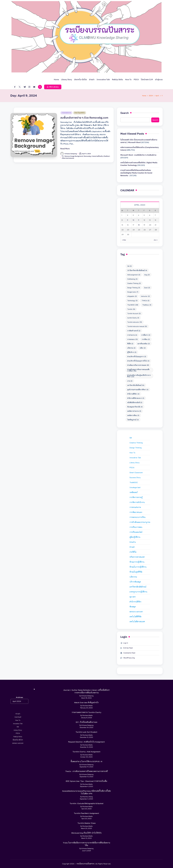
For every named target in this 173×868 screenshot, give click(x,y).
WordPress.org (129, 658)
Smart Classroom (136, 472)
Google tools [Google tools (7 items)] (133, 292)
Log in (126, 643)
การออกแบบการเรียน (138, 517)
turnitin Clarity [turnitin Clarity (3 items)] (133, 318)
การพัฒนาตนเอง (136, 512)
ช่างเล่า (132, 547)
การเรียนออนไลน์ (136, 532)
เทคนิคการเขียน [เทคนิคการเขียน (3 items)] (133, 415)
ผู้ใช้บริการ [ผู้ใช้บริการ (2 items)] (132, 352)
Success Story (135, 477)
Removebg (87, 156)
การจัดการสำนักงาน (137, 502)
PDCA (132, 467)
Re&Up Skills (18, 737)
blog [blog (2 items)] (147, 275)
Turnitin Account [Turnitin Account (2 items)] (134, 313)
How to (132, 453)
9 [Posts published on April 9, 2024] (128, 220)
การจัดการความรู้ (136, 497)
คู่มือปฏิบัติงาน (135, 537)
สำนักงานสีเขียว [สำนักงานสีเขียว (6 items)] (133, 394)
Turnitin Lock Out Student (86, 732)
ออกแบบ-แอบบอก (18, 743)
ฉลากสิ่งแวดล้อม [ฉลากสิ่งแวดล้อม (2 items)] (144, 344)
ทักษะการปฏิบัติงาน (137, 562)
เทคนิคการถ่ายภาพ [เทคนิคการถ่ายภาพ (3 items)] (134, 411)
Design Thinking (136, 448)
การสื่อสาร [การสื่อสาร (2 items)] (146, 335)
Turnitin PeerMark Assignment (86, 813)
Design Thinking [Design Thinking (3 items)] (134, 288)
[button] (53, 87)
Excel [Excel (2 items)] (147, 288)
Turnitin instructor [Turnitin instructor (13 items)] (135, 322)
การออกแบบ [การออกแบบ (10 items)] (133, 339)
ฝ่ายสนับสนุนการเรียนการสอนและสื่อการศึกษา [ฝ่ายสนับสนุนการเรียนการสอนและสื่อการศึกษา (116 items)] (138, 370)
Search (125, 113)
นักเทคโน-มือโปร (18, 740)
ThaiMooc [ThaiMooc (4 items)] (147, 305)
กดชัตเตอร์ (134, 492)
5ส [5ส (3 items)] (129, 266)
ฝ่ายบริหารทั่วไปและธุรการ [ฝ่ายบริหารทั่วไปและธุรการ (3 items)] (137, 356)
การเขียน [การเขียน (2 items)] (146, 339)
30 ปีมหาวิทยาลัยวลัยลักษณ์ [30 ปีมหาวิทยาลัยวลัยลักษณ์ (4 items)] (137, 270)
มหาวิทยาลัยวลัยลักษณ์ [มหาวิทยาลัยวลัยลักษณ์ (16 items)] (136, 385)
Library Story (135, 462)
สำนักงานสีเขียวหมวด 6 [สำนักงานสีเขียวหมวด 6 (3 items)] (136, 398)
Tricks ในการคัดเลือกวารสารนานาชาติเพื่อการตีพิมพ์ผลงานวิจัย (86, 844)
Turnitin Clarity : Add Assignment (86, 752)
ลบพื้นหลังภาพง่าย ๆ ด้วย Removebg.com (84, 118)
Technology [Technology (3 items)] (132, 301)
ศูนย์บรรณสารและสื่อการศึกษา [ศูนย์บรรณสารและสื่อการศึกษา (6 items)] (138, 390)
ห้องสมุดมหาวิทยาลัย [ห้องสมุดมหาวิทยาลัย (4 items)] (135, 407)
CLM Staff (18, 717)
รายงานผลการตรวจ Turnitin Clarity (86, 712)
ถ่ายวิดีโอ (133, 552)
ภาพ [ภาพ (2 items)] (130, 381)
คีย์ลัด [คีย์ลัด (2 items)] (130, 344)
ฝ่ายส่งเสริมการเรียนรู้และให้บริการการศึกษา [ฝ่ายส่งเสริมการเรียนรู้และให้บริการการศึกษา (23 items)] (139, 376)
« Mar (124, 240)
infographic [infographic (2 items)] (132, 296)
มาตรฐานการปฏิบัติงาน (138, 592)
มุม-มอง (133, 597)
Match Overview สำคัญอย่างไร (86, 702)
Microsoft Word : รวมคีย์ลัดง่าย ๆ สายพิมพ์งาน (138, 155)
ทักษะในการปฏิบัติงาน (138, 567)
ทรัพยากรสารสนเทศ (137, 557)
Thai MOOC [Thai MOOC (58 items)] (133, 305)
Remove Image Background (74, 156)
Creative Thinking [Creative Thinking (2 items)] (134, 283)
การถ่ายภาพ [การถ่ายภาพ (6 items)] (132, 335)
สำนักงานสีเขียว (135, 602)
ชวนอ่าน (133, 542)
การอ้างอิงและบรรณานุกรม (140, 522)
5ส (131, 438)
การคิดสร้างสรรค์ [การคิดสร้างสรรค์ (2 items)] (134, 331)
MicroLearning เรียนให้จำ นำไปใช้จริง (86, 833)
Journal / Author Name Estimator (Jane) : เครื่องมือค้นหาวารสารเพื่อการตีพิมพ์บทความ (86, 691)
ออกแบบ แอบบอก (136, 612)
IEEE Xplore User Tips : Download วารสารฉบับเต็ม (86, 781)
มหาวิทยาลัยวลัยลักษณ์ (138, 587)
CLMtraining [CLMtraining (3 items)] (132, 279)
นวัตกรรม (133, 577)
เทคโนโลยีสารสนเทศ (137, 621)
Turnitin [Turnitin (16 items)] (131, 309)
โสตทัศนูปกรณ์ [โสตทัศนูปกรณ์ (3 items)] (133, 420)
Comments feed (129, 653)
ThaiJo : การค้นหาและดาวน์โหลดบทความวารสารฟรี (86, 771)
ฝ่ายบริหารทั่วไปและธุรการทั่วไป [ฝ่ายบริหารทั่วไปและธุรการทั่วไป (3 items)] (138, 361)
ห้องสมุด (133, 607)
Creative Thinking (136, 443)
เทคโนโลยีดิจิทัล (135, 617)
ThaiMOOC (134, 482)
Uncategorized (135, 487)
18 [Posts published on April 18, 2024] (139, 225)
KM (18, 727)
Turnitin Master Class (86, 823)
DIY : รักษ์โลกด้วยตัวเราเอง (86, 722)
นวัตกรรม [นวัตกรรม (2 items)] (131, 348)
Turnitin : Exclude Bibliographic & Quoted (86, 803)
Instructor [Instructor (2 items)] (145, 296)
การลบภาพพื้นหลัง (97, 156)
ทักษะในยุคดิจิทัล (80, 113)
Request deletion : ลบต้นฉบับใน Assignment (86, 742)
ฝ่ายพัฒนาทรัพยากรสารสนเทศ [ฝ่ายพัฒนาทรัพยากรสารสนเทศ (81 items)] (138, 365)
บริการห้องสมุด (135, 582)
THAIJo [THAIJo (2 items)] (146, 301)
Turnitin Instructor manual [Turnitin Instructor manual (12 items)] (137, 326)
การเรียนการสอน (136, 527)
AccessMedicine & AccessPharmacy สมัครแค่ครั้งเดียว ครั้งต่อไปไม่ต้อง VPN (86, 792)
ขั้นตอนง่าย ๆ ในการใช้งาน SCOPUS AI (86, 761)
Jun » (156, 240)
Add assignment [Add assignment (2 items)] (134, 275)
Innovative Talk (135, 458)
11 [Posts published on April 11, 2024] (139, 220)
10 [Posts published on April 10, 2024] (133, 220)
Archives (19, 697)
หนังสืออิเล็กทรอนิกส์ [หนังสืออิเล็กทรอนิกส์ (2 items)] (135, 402)
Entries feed (128, 648)
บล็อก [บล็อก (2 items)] (143, 348)
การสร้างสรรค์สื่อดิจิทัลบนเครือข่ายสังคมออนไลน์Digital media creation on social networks (136, 173)
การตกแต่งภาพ (66, 113)
